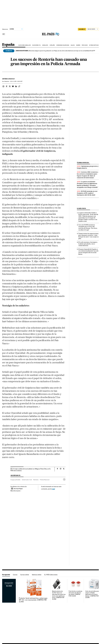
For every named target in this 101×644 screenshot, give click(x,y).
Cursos (15, 575)
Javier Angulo (8, 79)
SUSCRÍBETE (82, 29)
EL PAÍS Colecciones (51, 575)
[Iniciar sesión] (93, 29)
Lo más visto (81, 208)
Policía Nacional (45, 480)
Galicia (73, 45)
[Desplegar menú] (4, 34)
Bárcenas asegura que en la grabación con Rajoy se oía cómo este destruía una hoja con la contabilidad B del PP (55, 51)
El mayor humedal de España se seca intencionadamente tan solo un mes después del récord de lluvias (88, 252)
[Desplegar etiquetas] (64, 479)
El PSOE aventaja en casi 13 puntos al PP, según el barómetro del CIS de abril (87, 193)
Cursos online (25, 575)
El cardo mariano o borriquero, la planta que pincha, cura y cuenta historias (88, 244)
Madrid (78, 45)
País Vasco (85, 45)
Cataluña (52, 45)
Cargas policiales (15, 480)
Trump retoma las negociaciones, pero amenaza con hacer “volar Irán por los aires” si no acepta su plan (89, 236)
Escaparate (6, 575)
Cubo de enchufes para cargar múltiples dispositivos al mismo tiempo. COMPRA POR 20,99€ (92, 594)
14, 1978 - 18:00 (16, 81)
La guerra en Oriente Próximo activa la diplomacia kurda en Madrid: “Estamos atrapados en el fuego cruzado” (88, 184)
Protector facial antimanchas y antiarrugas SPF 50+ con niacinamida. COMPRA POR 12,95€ (33, 600)
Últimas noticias (94, 45)
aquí (54, 489)
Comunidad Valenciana (63, 45)
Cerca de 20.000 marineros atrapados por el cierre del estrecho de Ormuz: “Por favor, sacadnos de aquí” (88, 227)
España (8, 45)
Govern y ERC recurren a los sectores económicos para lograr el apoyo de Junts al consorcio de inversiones (88, 175)
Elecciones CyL (36, 45)
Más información (16, 491)
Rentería (36, 480)
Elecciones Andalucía (25, 45)
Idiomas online (37, 575)
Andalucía (45, 45)
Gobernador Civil (27, 480)
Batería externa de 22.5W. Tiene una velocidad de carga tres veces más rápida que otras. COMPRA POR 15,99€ (59, 595)
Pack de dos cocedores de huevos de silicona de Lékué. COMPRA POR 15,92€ (75, 594)
